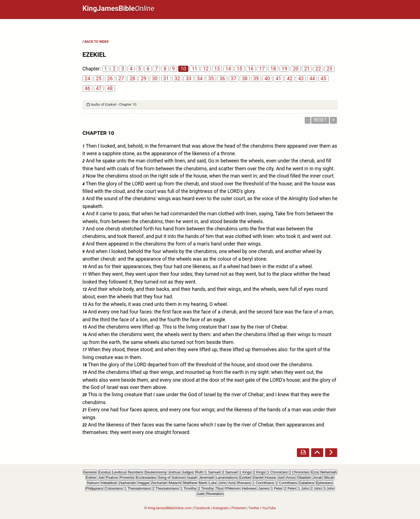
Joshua (174, 472)
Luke (213, 483)
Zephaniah (127, 483)
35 (211, 79)
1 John (303, 488)
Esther (91, 477)
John (222, 483)
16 (251, 69)
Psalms (112, 477)
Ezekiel (245, 477)
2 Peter (290, 488)
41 (278, 79)
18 (273, 69)
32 (177, 79)
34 (200, 79)
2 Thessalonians (166, 488)
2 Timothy (206, 488)
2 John (316, 488)
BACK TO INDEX (97, 42)
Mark (203, 483)
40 (267, 79)
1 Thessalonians (138, 488)
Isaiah (192, 477)
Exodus (105, 472)
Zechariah (159, 483)
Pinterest (239, 508)
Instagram (221, 508)
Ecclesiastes (146, 477)
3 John (329, 488)
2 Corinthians (286, 483)
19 (285, 69)
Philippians (94, 488)
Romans (244, 483)
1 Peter (277, 488)
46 (88, 88)
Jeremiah (207, 477)
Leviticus (119, 472)
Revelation (215, 494)
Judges (188, 472)
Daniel (258, 477)
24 (88, 79)
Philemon (233, 488)
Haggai (143, 483)
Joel (281, 477)
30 (155, 79)
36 (222, 79)
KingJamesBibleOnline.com (170, 508)
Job (101, 477)
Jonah (318, 477)
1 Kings (245, 472)
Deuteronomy (156, 472)
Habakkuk (109, 483)
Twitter (254, 508)
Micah (329, 477)
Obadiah (304, 477)
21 (307, 69)
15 (240, 69)
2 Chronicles (299, 472)
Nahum (93, 483)
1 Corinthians (263, 483)
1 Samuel (213, 472)
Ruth (199, 472)
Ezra (315, 472)
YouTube (269, 508)
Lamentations (227, 477)
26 (110, 79)
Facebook (202, 508)
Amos (291, 477)
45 (323, 79)
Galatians (306, 483)
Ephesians (325, 483)
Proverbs (127, 477)
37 (234, 79)
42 (290, 79)
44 (312, 79)
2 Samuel (230, 472)
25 (99, 79)
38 (245, 79)
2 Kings (259, 472)
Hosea (270, 477)
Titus (220, 488)
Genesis (90, 472)
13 (217, 69)
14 (228, 69)
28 (132, 79)
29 (144, 79)
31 (166, 79)
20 (296, 69)
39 (256, 79)
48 (110, 88)
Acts (232, 483)
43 (301, 79)
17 (262, 69)
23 (329, 69)
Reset (320, 120)
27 (121, 79)
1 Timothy (188, 488)
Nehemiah (329, 472)
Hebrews (249, 488)
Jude (201, 494)
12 (206, 69)
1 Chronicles (277, 472)
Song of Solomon (172, 477)
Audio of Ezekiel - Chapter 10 (114, 104)
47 (99, 88)
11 (194, 69)
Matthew (190, 483)
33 (189, 79)
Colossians (114, 488)
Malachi (175, 483)
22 (318, 69)
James (264, 488)
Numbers (136, 472)
